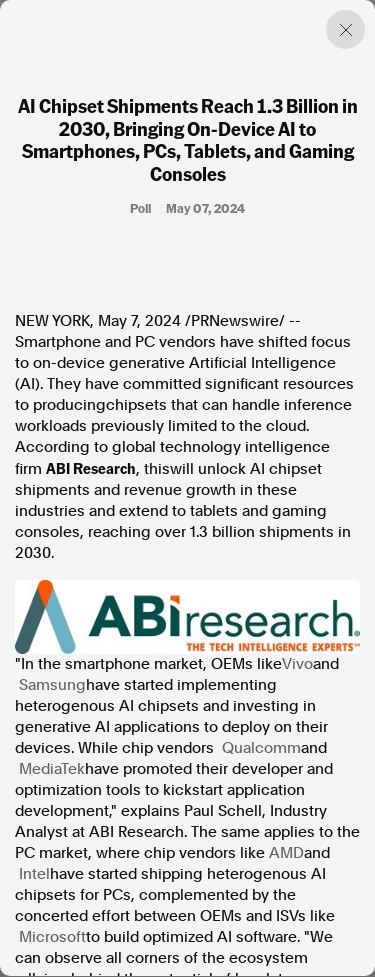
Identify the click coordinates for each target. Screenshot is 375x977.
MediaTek (52, 769)
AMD (286, 853)
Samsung (52, 685)
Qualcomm (261, 748)
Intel (34, 874)
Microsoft (52, 937)
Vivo (297, 664)
